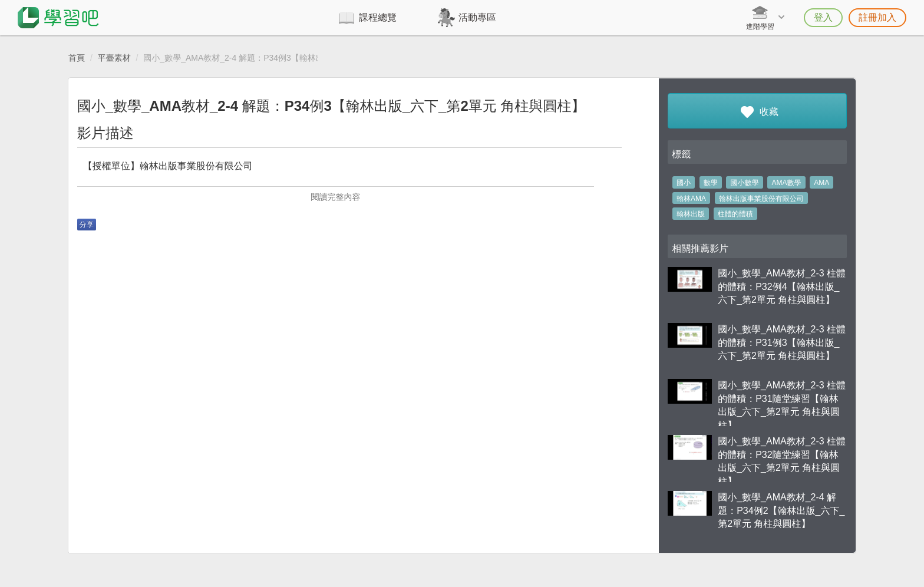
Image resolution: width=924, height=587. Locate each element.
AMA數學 (786, 183)
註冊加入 (877, 17)
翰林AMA (691, 199)
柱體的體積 (735, 214)
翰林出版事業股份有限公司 (761, 199)
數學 (711, 183)
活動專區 (477, 17)
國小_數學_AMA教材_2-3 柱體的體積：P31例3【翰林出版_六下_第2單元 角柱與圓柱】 (782, 343)
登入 (823, 17)
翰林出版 (691, 214)
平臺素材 (114, 58)
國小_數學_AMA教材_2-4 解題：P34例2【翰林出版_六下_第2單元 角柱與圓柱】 (781, 511)
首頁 (77, 58)
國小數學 (745, 183)
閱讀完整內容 (335, 197)
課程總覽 (378, 17)
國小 (684, 183)
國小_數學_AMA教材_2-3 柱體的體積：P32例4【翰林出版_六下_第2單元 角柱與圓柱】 (782, 287)
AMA (821, 183)
